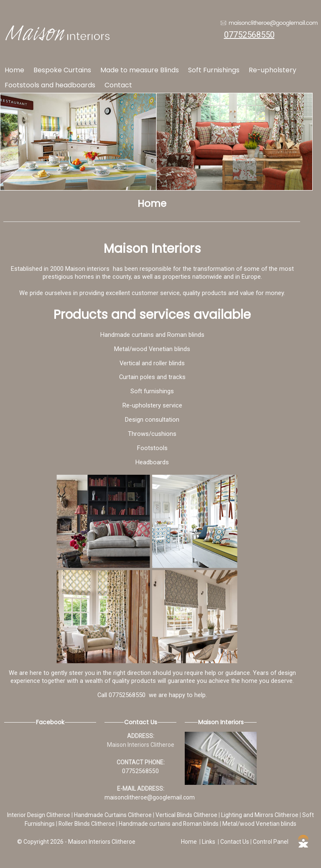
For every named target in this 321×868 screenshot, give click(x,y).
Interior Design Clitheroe (39, 815)
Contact (118, 85)
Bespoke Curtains (62, 70)
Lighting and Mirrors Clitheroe (260, 815)
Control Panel (271, 842)
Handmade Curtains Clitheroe (113, 815)
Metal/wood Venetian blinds (259, 824)
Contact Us (235, 842)
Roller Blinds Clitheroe (87, 824)
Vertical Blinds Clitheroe (187, 815)
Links (209, 842)
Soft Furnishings (214, 70)
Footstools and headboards (50, 85)
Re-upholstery (273, 70)
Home (14, 70)
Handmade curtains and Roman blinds (169, 824)
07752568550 (249, 35)
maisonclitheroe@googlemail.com (150, 797)
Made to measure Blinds (140, 70)
